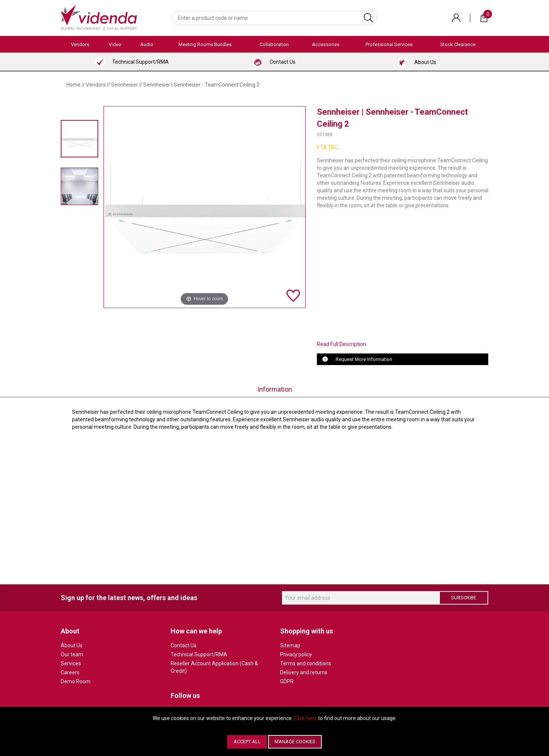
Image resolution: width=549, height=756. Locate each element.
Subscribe (464, 598)
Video (115, 44)
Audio (147, 44)
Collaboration (274, 44)
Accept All (247, 742)
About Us (72, 645)
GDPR (287, 681)
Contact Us (184, 645)
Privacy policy (296, 654)
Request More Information (364, 359)
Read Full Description (341, 344)
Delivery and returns (304, 672)
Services (71, 663)
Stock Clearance (458, 44)
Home (73, 85)
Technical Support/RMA (199, 654)
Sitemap (290, 645)
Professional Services (389, 44)
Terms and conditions (306, 663)
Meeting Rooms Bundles (205, 44)
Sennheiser (124, 85)
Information (275, 389)
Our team (72, 654)
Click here (305, 718)
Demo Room (76, 681)
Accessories (326, 44)
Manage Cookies (295, 742)
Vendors (80, 44)
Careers (70, 672)
